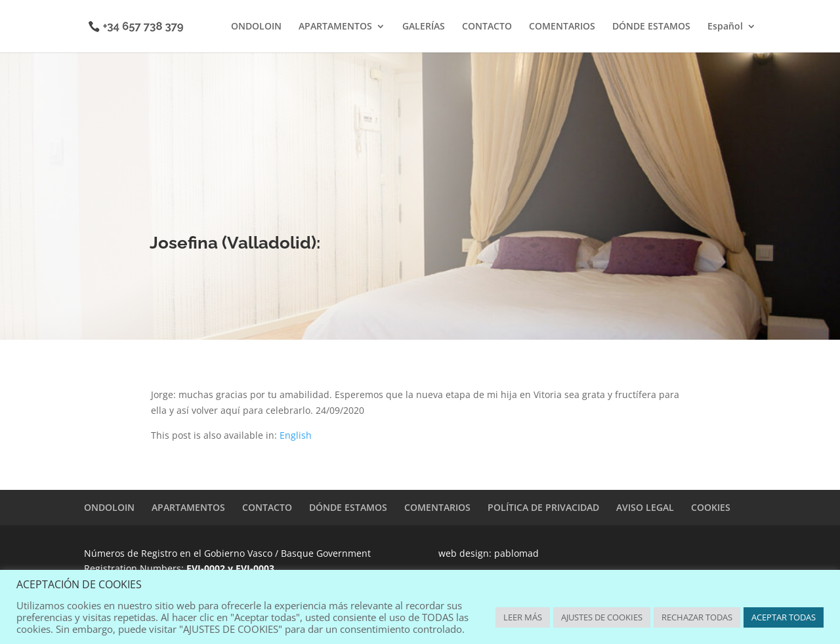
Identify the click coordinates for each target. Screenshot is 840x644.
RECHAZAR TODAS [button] (697, 617)
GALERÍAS (424, 27)
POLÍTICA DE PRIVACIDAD (543, 507)
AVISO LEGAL (645, 507)
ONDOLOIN (256, 27)
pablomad (516, 553)
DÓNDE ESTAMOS (651, 27)
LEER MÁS (523, 617)
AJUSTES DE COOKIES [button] (602, 617)
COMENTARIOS (562, 27)
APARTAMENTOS (335, 27)
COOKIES (711, 507)
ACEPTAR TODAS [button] (784, 617)
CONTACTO (487, 27)
